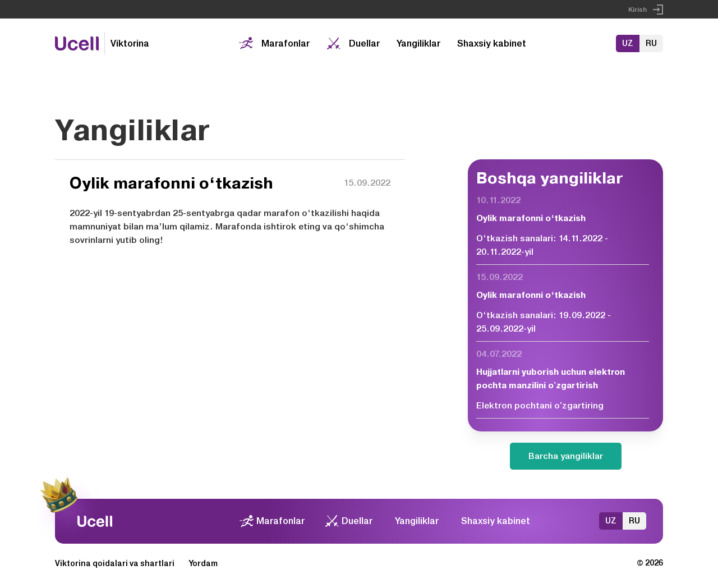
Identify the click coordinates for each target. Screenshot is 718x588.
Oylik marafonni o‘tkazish (531, 218)
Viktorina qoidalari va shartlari (115, 563)
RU (651, 43)
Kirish (638, 9)
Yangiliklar (418, 43)
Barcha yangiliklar (566, 456)
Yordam (203, 563)
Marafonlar (286, 43)
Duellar (364, 43)
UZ (628, 43)
